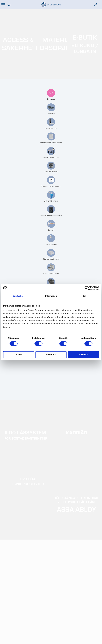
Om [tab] (84, 296)
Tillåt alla (83, 355)
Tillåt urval (51, 355)
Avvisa (19, 355)
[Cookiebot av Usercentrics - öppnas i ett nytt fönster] (87, 288)
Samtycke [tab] (18, 296)
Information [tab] (51, 296)
